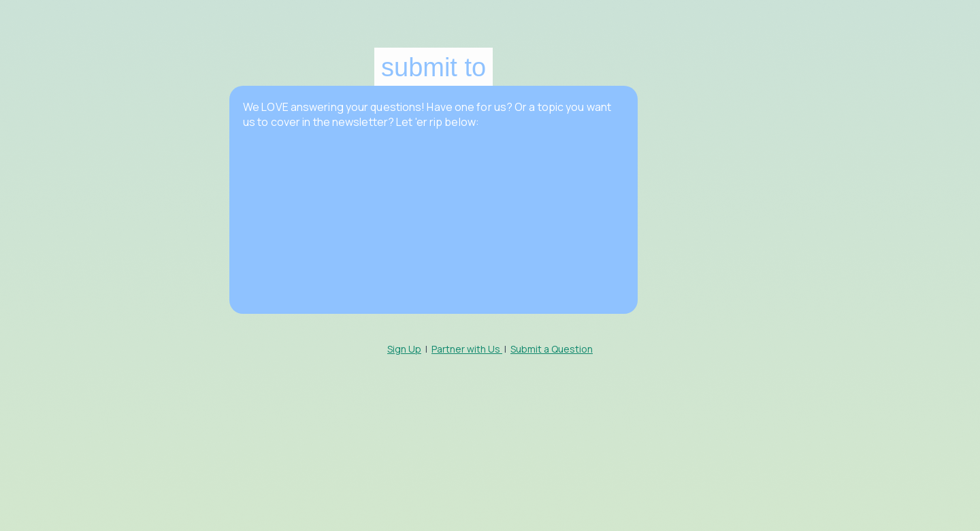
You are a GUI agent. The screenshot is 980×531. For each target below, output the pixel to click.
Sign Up (404, 349)
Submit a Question (552, 349)
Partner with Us (467, 349)
